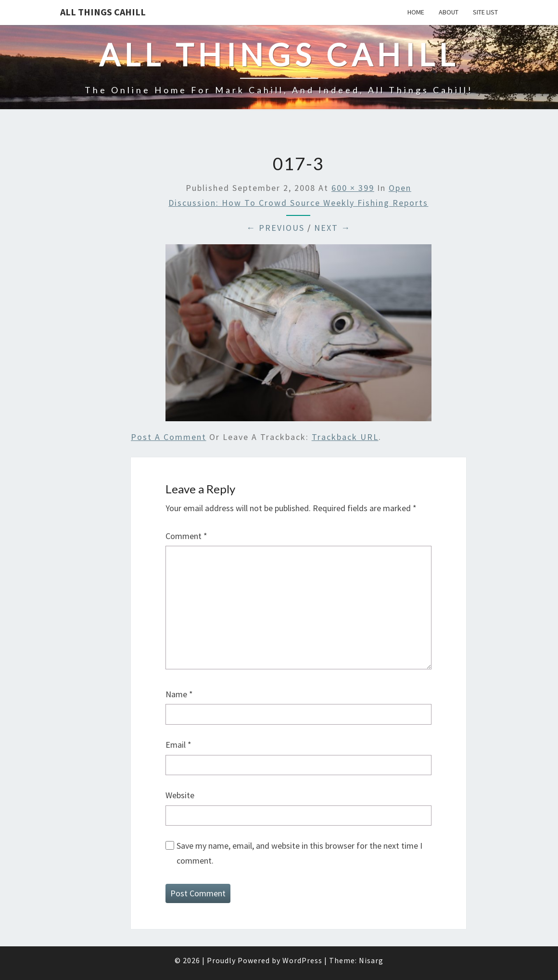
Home (416, 12)
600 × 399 (353, 188)
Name (179, 694)
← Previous (275, 228)
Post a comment (169, 437)
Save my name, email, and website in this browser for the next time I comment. (299, 853)
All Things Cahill (103, 12)
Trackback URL (345, 437)
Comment (186, 536)
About (449, 12)
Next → (332, 228)
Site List (485, 12)
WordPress (302, 960)
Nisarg (371, 960)
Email (178, 745)
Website (180, 795)
